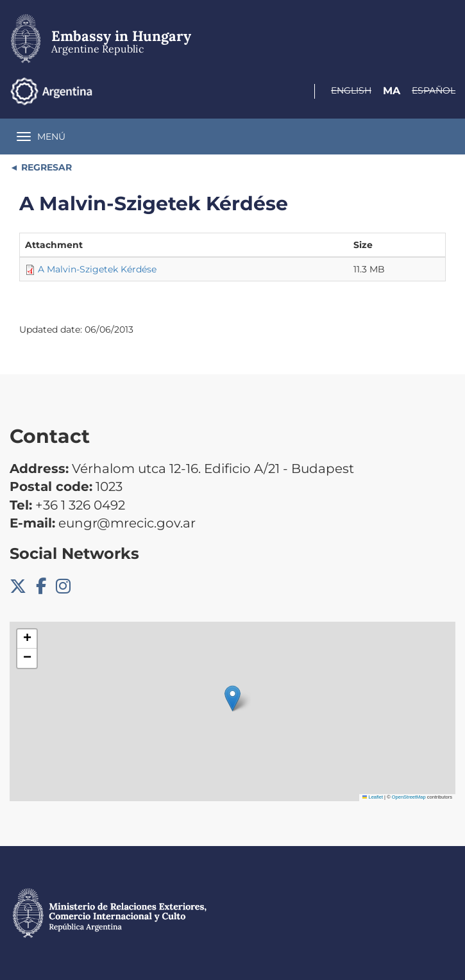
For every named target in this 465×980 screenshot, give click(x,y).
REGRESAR (45, 167)
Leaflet (373, 797)
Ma (392, 91)
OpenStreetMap (409, 797)
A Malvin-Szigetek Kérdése (97, 269)
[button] (232, 698)
